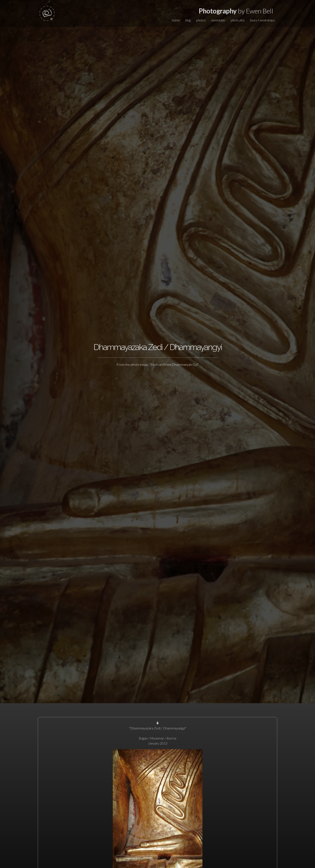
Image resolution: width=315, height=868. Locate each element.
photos (201, 20)
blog (188, 20)
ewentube (218, 20)
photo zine (238, 20)
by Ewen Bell (236, 11)
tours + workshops (262, 20)
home (176, 20)
